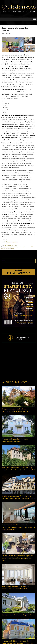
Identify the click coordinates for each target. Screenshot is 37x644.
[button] (13, 44)
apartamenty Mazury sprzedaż (25, 247)
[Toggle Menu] (34, 19)
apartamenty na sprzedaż (11, 245)
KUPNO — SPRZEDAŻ (19, 272)
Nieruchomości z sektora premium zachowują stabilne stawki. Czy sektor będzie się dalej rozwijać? (18, 527)
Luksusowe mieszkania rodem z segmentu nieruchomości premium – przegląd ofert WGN (17, 558)
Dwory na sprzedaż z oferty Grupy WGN (16, 615)
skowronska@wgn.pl (12, 242)
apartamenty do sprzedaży (10, 247)
